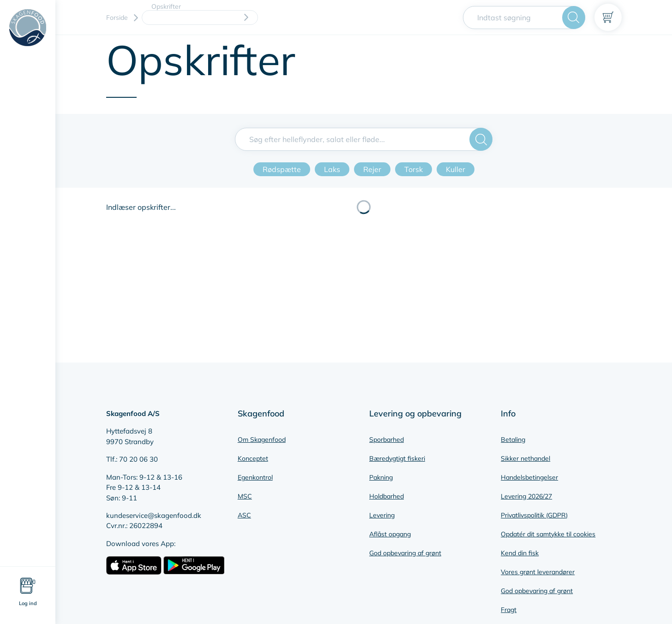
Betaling (513, 440)
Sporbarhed (387, 440)
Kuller (456, 169)
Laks (332, 169)
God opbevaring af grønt (405, 553)
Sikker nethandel (525, 458)
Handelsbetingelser (529, 477)
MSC (245, 496)
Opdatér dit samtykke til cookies (548, 534)
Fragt (509, 610)
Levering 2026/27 (526, 496)
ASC (244, 515)
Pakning (381, 477)
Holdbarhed (387, 496)
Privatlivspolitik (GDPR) (534, 515)
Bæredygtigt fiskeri (397, 458)
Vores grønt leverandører (538, 572)
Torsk (414, 169)
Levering (382, 515)
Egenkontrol (255, 477)
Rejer (372, 169)
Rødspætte (282, 169)
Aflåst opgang (390, 534)
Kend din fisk (520, 553)
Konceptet (253, 458)
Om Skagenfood (262, 440)
